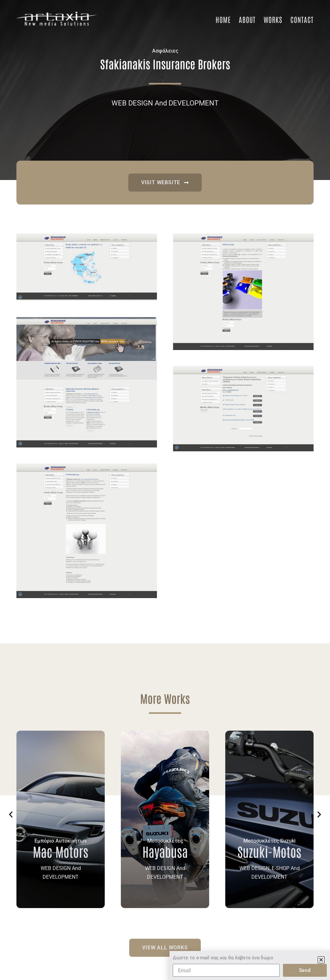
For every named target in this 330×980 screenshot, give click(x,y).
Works (273, 19)
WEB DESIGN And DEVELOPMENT (165, 103)
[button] (11, 815)
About (247, 19)
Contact (302, 19)
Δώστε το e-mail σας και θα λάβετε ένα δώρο (223, 964)
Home (223, 19)
